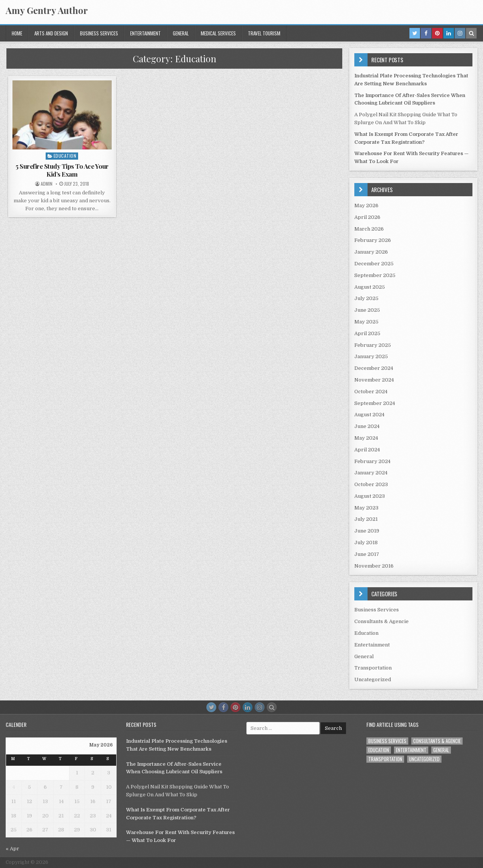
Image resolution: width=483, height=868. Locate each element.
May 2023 (366, 508)
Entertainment (145, 33)
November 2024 (374, 380)
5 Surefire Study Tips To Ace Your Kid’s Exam (62, 170)
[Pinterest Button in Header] (437, 33)
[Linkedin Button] (248, 707)
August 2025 (370, 287)
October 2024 (371, 392)
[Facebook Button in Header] (426, 33)
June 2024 (367, 426)
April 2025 (367, 333)
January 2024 (371, 473)
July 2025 (366, 298)
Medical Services (218, 33)
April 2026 (367, 217)
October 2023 (371, 484)
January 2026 (371, 252)
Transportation (373, 668)
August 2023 (370, 496)
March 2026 (369, 229)
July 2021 (366, 519)
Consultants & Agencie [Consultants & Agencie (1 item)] (437, 741)
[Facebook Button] (223, 707)
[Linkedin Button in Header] (449, 33)
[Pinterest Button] (235, 707)
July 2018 (366, 542)
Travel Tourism (264, 33)
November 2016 (374, 566)
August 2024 (369, 415)
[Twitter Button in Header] (415, 33)
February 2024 (372, 461)
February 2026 (373, 240)
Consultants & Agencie (381, 621)
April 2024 (367, 450)
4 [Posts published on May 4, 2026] (14, 787)
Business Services (99, 33)
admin (47, 184)
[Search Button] (272, 707)
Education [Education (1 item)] (379, 750)
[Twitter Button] (211, 707)
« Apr (12, 849)
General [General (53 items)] (441, 750)
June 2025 (367, 310)
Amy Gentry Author (47, 10)
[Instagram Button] (260, 707)
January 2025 (371, 356)
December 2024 (374, 368)
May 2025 (366, 322)
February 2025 (373, 345)
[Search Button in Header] (471, 33)
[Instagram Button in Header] (460, 33)
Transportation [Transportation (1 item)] (385, 759)
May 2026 (366, 205)
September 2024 (375, 403)
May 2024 (366, 438)
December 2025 (374, 264)
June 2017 (367, 554)
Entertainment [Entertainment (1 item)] (411, 750)
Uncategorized (373, 679)
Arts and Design (51, 33)
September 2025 (375, 275)
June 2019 (367, 531)
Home (17, 33)
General (181, 33)
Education (65, 156)
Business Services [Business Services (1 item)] (387, 741)
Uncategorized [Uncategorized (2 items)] (424, 759)
